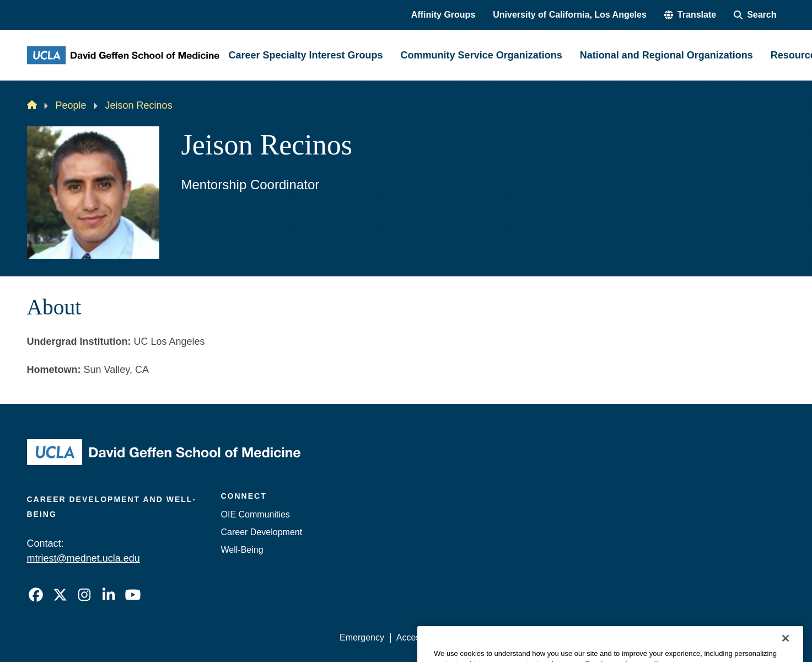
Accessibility (420, 637)
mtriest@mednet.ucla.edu (84, 558)
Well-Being (242, 550)
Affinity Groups (443, 15)
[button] (690, 15)
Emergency (362, 637)
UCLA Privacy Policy (497, 637)
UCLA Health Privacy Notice (603, 637)
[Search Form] (755, 15)
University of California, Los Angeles (570, 15)
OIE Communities (256, 514)
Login (681, 637)
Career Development (262, 532)
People (71, 105)
